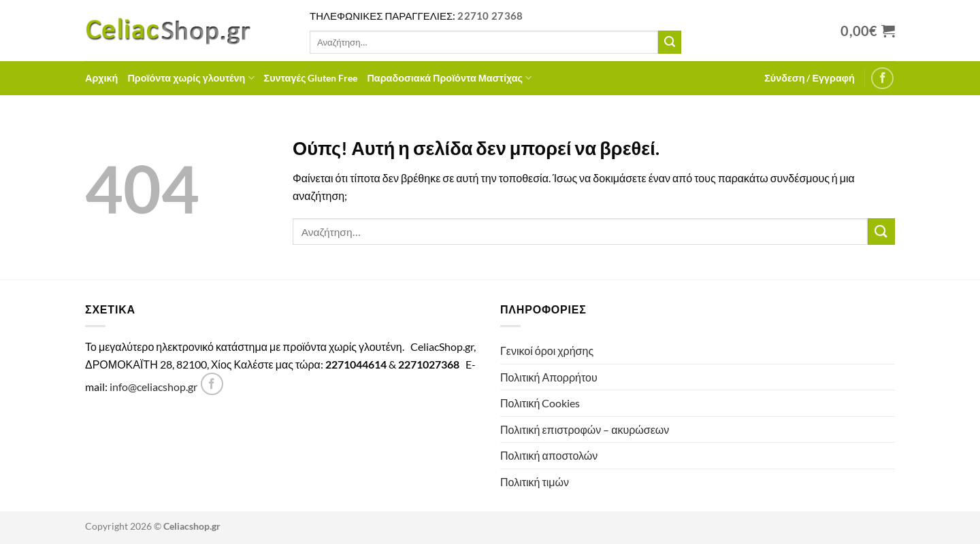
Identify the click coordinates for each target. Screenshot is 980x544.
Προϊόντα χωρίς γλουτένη (191, 78)
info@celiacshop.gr (153, 387)
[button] (810, 78)
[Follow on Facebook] (882, 79)
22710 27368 (490, 16)
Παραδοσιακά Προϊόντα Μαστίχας (449, 78)
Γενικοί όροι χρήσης (547, 351)
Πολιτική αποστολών (549, 455)
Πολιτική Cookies (540, 403)
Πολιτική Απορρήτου (549, 377)
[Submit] (670, 42)
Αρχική (101, 78)
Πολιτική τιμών (535, 482)
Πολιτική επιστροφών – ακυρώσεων (585, 429)
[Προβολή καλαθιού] (868, 31)
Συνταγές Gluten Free (311, 78)
